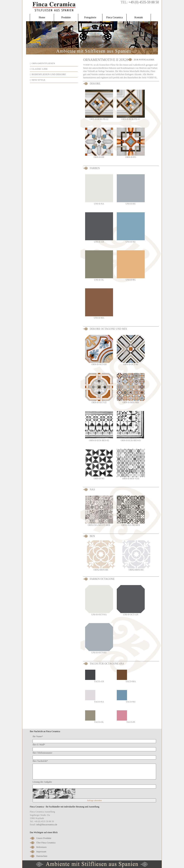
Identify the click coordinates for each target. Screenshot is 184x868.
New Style (38, 80)
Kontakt (139, 17)
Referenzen (41, 847)
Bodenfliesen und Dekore (49, 74)
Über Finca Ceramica (46, 843)
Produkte (66, 17)
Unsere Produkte (44, 838)
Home (42, 17)
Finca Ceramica (114, 17)
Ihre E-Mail (39, 745)
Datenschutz (42, 856)
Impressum (41, 852)
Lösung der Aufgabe (42, 782)
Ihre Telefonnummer (42, 753)
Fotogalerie (90, 17)
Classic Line (40, 69)
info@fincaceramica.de (47, 825)
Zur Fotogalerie (144, 60)
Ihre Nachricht (40, 761)
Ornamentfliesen (43, 63)
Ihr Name (38, 736)
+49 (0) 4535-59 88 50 (144, 2)
